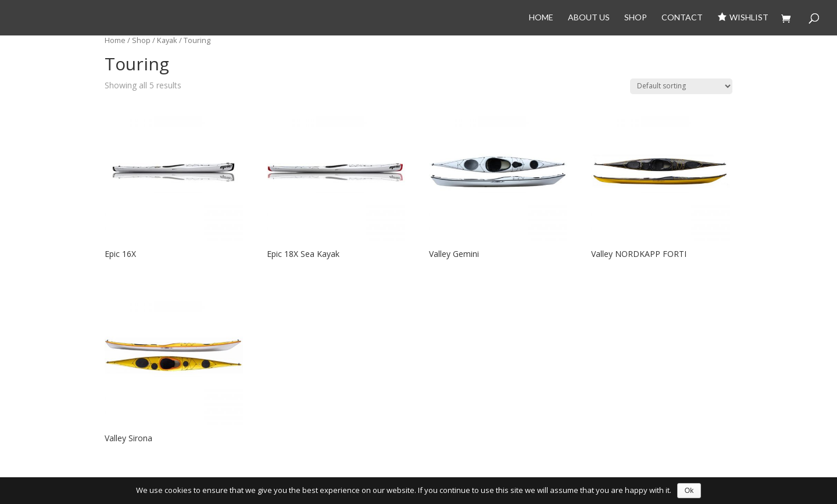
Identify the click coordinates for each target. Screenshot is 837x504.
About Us (589, 18)
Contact (682, 18)
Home (541, 18)
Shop (636, 18)
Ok (689, 491)
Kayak (167, 40)
